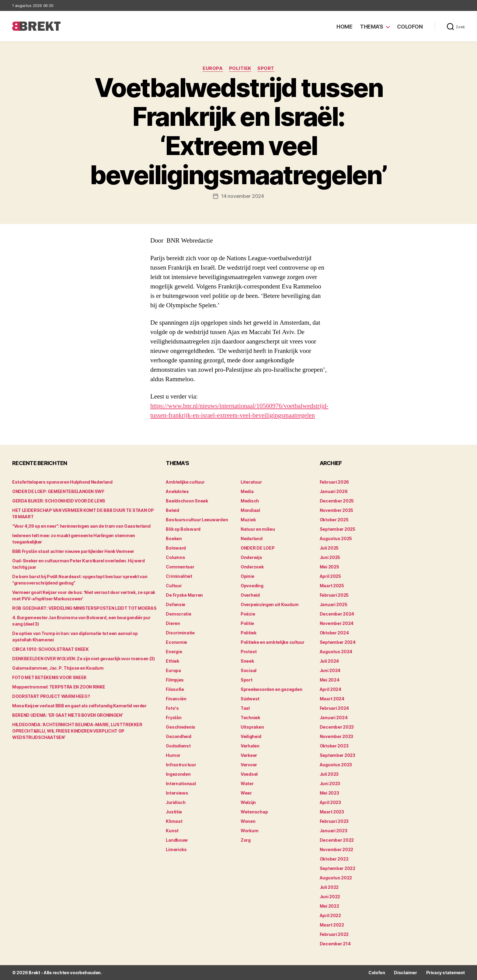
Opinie (247, 576)
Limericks (176, 849)
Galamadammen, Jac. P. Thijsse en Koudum (58, 668)
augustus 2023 (336, 765)
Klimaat (174, 821)
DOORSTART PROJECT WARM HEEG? (51, 696)
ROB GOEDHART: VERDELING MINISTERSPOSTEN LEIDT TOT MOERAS (84, 608)
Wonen (248, 821)
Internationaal (181, 783)
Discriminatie (180, 633)
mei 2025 (329, 567)
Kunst (172, 831)
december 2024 (337, 614)
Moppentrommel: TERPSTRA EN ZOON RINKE (59, 687)
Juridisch (176, 802)
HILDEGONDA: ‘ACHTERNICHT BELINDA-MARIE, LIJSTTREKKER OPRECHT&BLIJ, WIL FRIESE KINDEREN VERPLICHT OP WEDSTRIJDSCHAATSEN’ (77, 731)
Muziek (248, 520)
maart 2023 (332, 812)
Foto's (172, 708)
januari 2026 (334, 491)
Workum (249, 831)
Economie (176, 642)
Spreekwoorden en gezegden (271, 689)
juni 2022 (330, 897)
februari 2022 (334, 934)
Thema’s (372, 27)
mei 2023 (329, 793)
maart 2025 (332, 586)
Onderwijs (251, 557)
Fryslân (174, 718)
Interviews (177, 793)
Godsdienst (178, 746)
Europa (213, 68)
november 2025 (337, 510)
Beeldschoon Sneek (187, 501)
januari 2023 (334, 831)
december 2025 (337, 501)
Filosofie (175, 689)
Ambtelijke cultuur (185, 482)
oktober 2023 (334, 746)
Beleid (172, 510)
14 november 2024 (243, 196)
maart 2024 (332, 699)
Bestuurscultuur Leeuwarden (197, 520)
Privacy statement (446, 973)
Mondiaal (250, 510)
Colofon (410, 27)
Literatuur (251, 482)
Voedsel (249, 774)
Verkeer (249, 755)
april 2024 (331, 689)
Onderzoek (252, 567)
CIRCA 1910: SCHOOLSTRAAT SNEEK (50, 649)
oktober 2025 (334, 520)
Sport (266, 68)
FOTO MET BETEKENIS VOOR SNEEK (49, 677)
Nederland (252, 538)
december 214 (335, 944)
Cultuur (174, 586)
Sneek (247, 661)
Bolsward (176, 548)
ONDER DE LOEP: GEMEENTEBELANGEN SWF (58, 491)
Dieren (173, 623)
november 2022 (337, 849)
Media (247, 491)
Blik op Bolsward (183, 529)
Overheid (250, 595)
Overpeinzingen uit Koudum (270, 604)
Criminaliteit (179, 576)
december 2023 (337, 727)
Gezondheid (178, 736)
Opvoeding (252, 586)
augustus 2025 (336, 538)
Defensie (176, 604)
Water (247, 783)
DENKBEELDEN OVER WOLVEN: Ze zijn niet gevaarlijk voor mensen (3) (84, 659)
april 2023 (330, 802)
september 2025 (338, 529)
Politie (247, 623)
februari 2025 (334, 595)
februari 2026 (334, 482)
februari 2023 (334, 821)
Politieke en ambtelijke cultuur (273, 642)
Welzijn (248, 802)
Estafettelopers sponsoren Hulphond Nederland (62, 482)
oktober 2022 (334, 859)
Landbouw (177, 840)
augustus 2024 (336, 652)
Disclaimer (405, 973)
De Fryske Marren (184, 595)
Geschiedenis (181, 727)
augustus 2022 (336, 878)
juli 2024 (329, 661)
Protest (249, 652)
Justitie (174, 812)
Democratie (178, 614)
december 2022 (337, 840)
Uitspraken (252, 727)
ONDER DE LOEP (258, 548)
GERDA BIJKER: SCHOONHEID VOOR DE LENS (59, 501)
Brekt (34, 973)
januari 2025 (334, 604)
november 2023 (337, 736)
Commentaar (180, 567)
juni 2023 (330, 783)
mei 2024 (330, 680)
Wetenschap (254, 812)
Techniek (250, 718)
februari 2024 (334, 708)
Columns (175, 557)
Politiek (240, 68)
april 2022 (330, 915)
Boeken (174, 538)
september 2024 (338, 642)
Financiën (176, 699)
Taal (245, 708)
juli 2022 (329, 887)
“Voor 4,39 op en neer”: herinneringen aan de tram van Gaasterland (81, 526)
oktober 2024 (334, 633)
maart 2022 (332, 925)
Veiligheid (251, 736)
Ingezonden (178, 774)
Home (344, 27)
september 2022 (338, 868)
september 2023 (338, 755)
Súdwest (250, 699)
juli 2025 (329, 548)
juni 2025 (330, 557)
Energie (174, 652)
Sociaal (249, 670)
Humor (173, 755)
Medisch (250, 501)
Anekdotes (177, 491)
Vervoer (249, 765)
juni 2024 (330, 670)
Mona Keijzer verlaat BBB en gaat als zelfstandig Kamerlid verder (79, 706)
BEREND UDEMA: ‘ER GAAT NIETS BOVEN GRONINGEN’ (68, 715)
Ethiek (172, 661)
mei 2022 (329, 906)
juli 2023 (329, 774)
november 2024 (337, 623)
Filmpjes (175, 680)
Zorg (246, 840)
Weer (246, 793)
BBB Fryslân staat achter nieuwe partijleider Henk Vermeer (73, 551)
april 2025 (330, 576)
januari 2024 (334, 718)
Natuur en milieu (258, 529)
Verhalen (250, 746)
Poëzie (248, 614)
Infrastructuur (181, 765)
